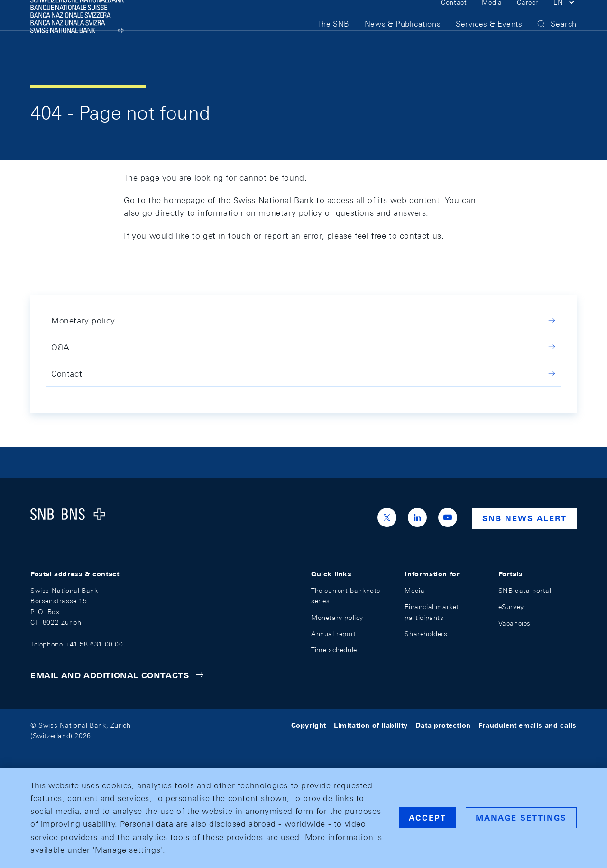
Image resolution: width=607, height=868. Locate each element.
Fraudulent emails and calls (528, 725)
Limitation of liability (371, 725)
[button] (565, 18)
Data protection (443, 725)
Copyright (309, 725)
